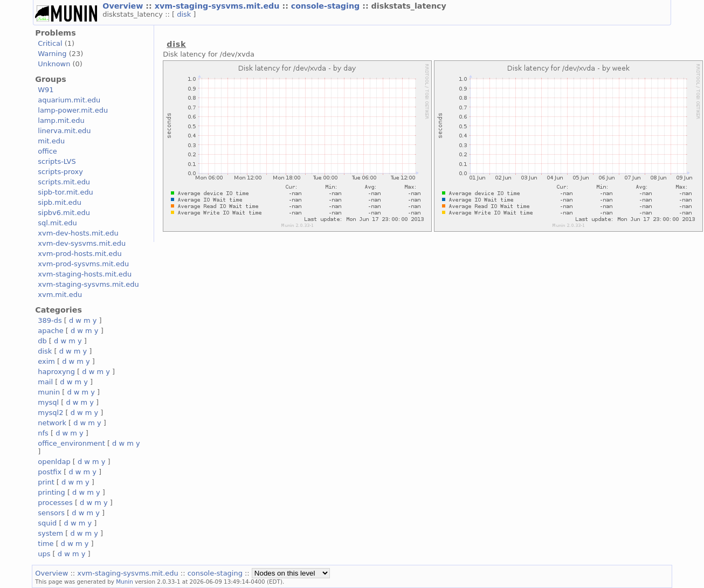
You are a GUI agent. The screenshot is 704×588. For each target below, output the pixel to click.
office (47, 151)
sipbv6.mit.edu (64, 213)
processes (55, 503)
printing (51, 492)
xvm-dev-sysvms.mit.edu (82, 243)
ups (44, 554)
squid (47, 523)
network (52, 423)
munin (49, 392)
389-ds (50, 320)
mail (45, 382)
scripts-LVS (57, 161)
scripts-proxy (60, 172)
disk (185, 14)
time (46, 544)
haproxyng (56, 372)
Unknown (54, 64)
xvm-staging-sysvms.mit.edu (219, 6)
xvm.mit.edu (60, 295)
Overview (124, 6)
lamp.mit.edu (61, 120)
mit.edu (51, 141)
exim (46, 361)
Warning (52, 54)
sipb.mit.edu (60, 202)
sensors (51, 513)
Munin (125, 582)
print (46, 482)
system (50, 533)
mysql (48, 402)
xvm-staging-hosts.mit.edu (85, 274)
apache (50, 331)
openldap (54, 462)
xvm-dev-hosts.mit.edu (78, 233)
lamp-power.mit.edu (73, 110)
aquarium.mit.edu (69, 100)
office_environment (71, 443)
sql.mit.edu (57, 223)
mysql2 (50, 413)
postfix (50, 472)
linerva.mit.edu (64, 131)
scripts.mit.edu (64, 182)
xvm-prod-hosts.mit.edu (80, 254)
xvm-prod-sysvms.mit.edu (83, 264)
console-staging (327, 6)
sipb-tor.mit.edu (65, 192)
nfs (43, 433)
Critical (50, 43)
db (42, 341)
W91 (46, 90)
